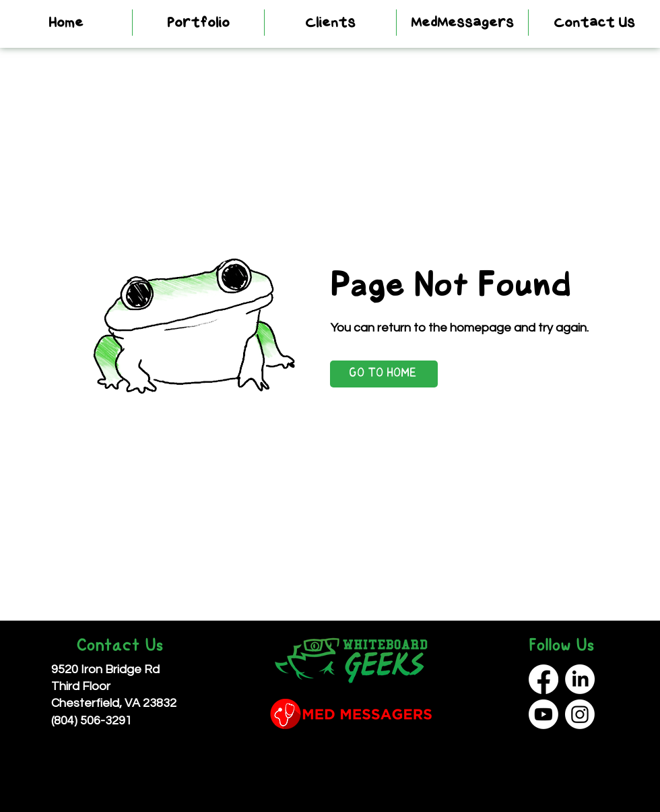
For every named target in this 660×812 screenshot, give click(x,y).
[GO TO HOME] (384, 374)
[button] (198, 23)
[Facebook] (543, 679)
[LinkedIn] (580, 679)
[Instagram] (580, 714)
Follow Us (561, 647)
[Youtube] (543, 714)
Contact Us (120, 647)
